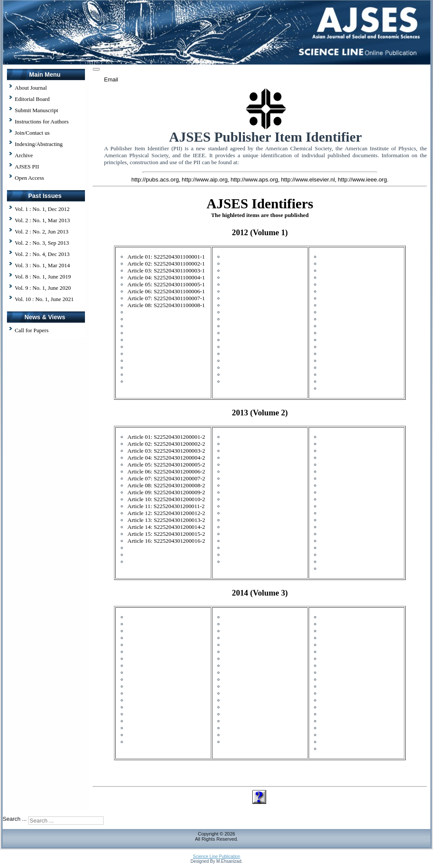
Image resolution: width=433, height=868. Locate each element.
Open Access (29, 178)
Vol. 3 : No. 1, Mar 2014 (42, 265)
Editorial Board (32, 99)
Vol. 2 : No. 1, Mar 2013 (42, 220)
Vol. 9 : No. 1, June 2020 (43, 288)
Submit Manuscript (36, 110)
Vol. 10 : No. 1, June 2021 (44, 299)
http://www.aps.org (254, 180)
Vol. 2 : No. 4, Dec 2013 (42, 254)
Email (111, 79)
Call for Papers (32, 330)
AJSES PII (27, 167)
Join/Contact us (32, 133)
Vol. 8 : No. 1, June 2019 (43, 277)
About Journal (31, 88)
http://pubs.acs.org (155, 180)
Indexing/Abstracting (39, 144)
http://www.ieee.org (362, 180)
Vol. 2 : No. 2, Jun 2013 (42, 232)
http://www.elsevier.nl (308, 180)
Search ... (15, 819)
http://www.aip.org (205, 180)
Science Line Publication (216, 857)
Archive (24, 155)
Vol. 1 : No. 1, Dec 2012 (42, 209)
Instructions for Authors (42, 121)
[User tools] (96, 69)
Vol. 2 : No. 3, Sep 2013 (42, 243)
